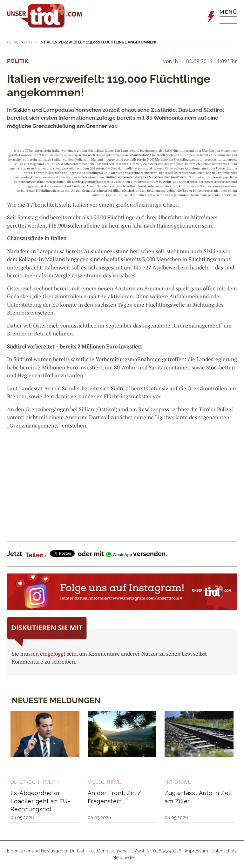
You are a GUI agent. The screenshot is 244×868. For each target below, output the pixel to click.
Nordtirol (178, 782)
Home (13, 42)
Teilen (34, 555)
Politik (31, 42)
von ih (170, 61)
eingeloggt (53, 654)
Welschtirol (104, 782)
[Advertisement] (122, 480)
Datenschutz (224, 851)
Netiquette (123, 858)
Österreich (25, 782)
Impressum (197, 851)
